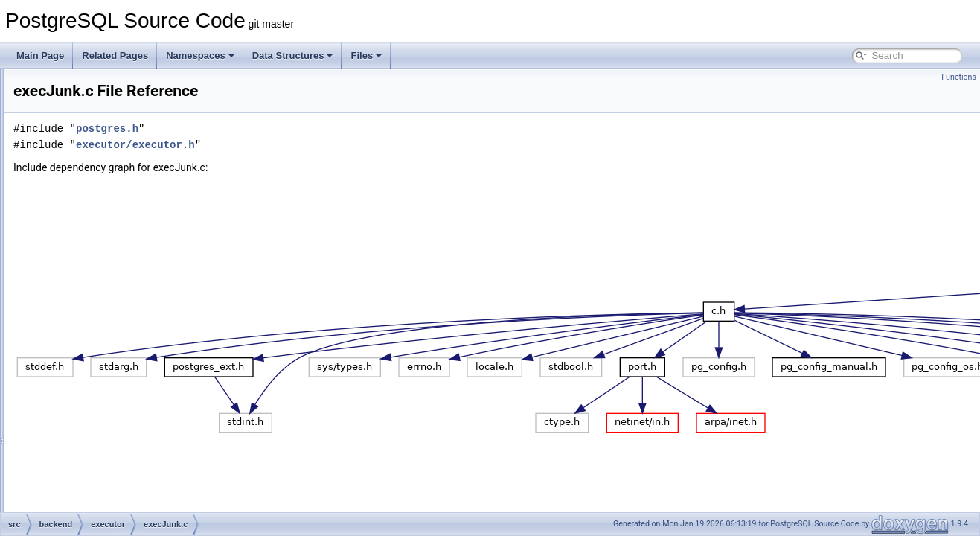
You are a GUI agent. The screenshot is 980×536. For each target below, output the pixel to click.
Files (366, 55)
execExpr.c (107, 232)
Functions (959, 77)
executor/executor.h (321, 145)
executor (90, 167)
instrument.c (109, 478)
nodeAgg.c (106, 494)
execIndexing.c (115, 281)
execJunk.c (107, 298)
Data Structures (293, 55)
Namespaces (200, 55)
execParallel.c (113, 331)
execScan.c (108, 396)
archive (87, 85)
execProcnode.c (117, 363)
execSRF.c (106, 412)
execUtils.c (106, 445)
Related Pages (115, 55)
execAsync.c (110, 200)
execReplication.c (120, 380)
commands (95, 150)
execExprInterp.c (118, 249)
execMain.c (108, 314)
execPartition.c (114, 347)
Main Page (40, 55)
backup (87, 101)
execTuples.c (111, 429)
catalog (87, 134)
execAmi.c (105, 183)
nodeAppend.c (113, 511)
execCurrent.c (113, 216)
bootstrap (92, 118)
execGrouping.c (116, 265)
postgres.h (293, 128)
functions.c (106, 462)
